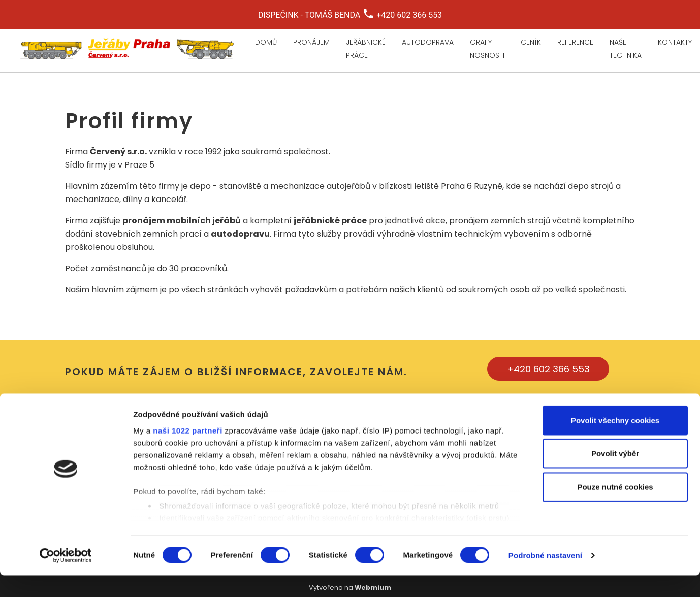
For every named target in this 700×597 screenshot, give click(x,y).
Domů (266, 42)
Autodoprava (428, 42)
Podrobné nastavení (545, 577)
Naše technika (626, 49)
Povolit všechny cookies (615, 442)
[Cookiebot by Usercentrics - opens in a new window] (66, 577)
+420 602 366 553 (548, 369)
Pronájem (311, 42)
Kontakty (675, 42)
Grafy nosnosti (487, 49)
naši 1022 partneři (188, 452)
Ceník (531, 42)
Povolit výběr (615, 475)
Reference (575, 42)
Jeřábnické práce (366, 49)
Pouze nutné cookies (615, 508)
